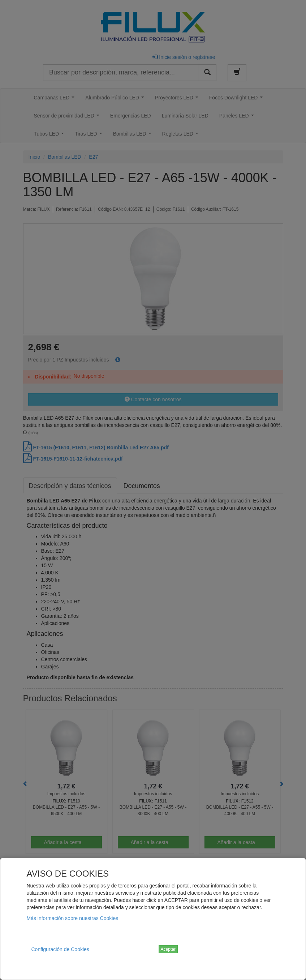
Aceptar (168, 949)
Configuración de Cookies (60, 949)
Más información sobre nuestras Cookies (73, 918)
